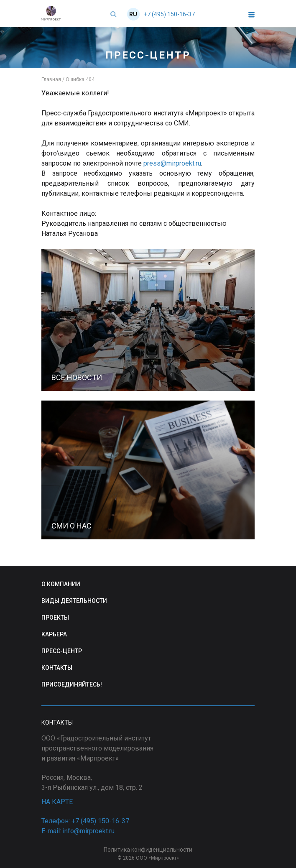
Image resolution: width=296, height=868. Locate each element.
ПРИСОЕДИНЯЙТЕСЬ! (72, 684)
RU (133, 14)
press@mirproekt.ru (172, 163)
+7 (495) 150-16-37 (169, 14)
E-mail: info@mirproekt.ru (78, 831)
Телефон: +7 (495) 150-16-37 (85, 821)
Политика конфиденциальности (148, 850)
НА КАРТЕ (57, 802)
